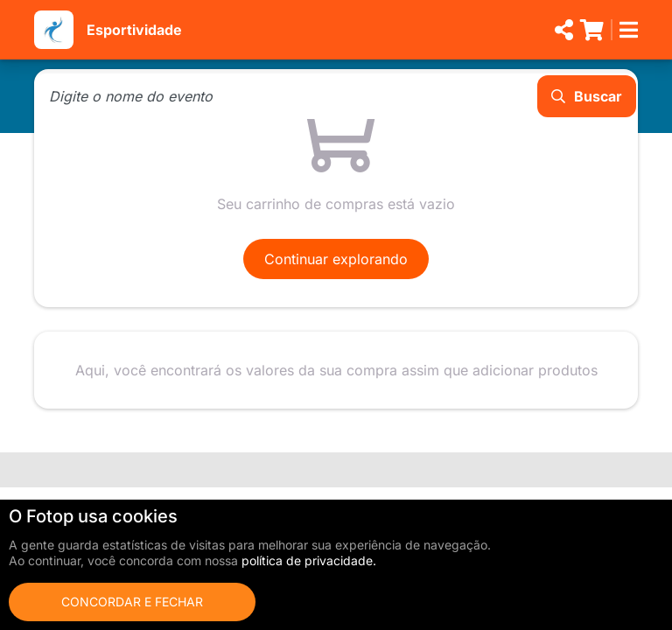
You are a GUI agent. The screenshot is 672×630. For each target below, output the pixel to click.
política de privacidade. (309, 560)
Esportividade (134, 30)
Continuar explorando (336, 259)
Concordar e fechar (132, 602)
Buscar (587, 96)
